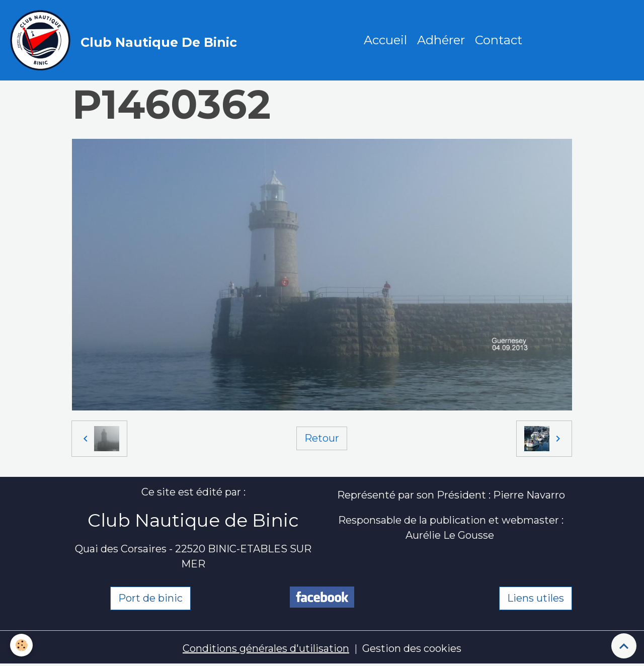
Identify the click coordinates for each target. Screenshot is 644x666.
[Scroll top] (624, 646)
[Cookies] (21, 645)
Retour (322, 438)
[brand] (126, 40)
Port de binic (150, 598)
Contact (499, 40)
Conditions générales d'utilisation (266, 648)
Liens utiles (536, 598)
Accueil (385, 40)
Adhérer (441, 40)
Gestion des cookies (412, 648)
